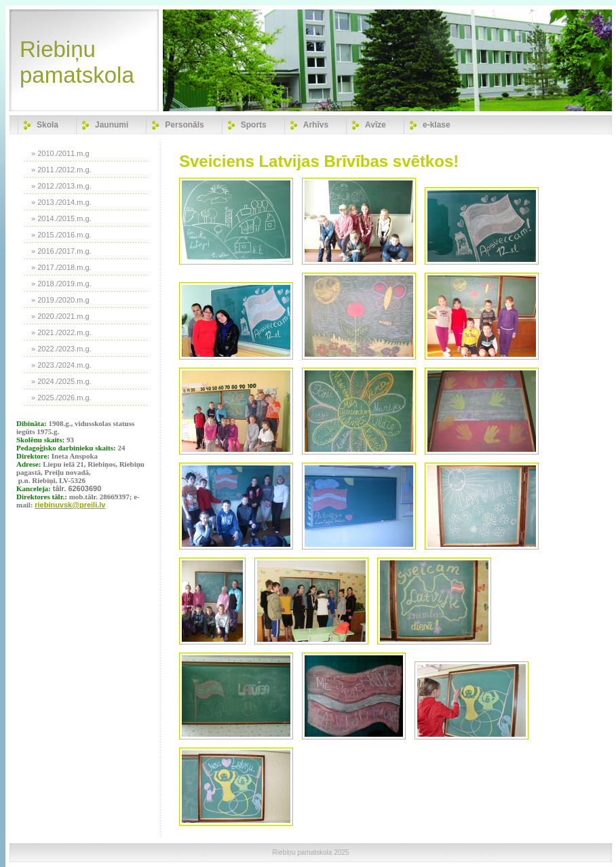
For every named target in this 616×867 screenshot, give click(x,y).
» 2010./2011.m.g (60, 153)
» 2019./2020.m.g (60, 300)
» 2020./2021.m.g (60, 316)
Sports (254, 125)
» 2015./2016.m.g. (61, 235)
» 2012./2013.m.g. (61, 186)
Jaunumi (112, 125)
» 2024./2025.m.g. (61, 381)
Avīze (376, 125)
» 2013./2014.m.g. (61, 202)
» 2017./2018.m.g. (61, 267)
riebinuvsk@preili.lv (70, 505)
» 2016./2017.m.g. (61, 251)
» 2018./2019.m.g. (61, 284)
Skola (47, 125)
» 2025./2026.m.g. (61, 398)
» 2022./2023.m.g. (61, 349)
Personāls (184, 125)
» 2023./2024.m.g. (61, 365)
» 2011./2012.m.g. (61, 170)
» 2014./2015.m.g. (61, 218)
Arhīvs (316, 125)
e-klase (437, 125)
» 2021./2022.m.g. (61, 332)
